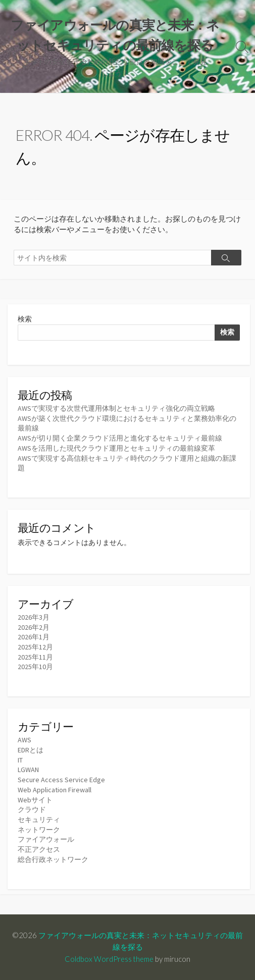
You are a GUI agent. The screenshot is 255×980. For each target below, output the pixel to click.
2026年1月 (34, 637)
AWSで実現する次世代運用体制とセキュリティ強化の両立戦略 (116, 408)
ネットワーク (39, 830)
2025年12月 (35, 647)
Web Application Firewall (55, 790)
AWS (24, 740)
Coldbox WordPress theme (109, 959)
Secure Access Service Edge (61, 780)
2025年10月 (35, 667)
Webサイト (35, 800)
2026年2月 (34, 627)
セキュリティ (39, 820)
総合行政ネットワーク (53, 859)
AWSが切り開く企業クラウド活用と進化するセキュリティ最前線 (120, 438)
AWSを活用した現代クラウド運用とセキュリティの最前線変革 (116, 448)
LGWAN (28, 770)
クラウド (32, 809)
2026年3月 (34, 617)
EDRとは (31, 750)
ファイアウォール (46, 839)
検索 (25, 319)
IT (20, 760)
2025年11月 (35, 657)
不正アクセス (39, 849)
